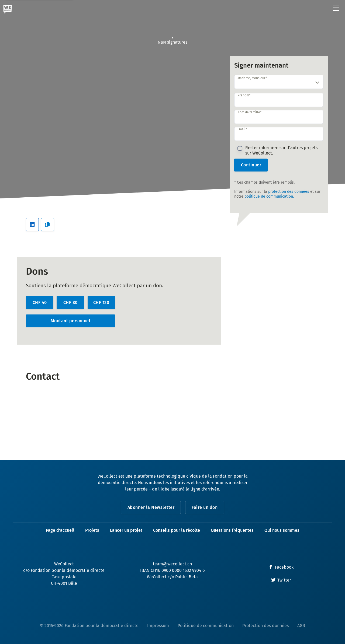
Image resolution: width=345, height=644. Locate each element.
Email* (242, 129)
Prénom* (244, 95)
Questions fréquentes (232, 530)
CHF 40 (40, 302)
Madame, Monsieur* (252, 78)
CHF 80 (70, 302)
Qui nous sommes (282, 530)
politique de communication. (269, 196)
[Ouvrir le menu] (336, 8)
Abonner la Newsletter (151, 507)
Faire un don (205, 507)
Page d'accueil (60, 530)
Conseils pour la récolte (177, 530)
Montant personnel (71, 321)
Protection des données (265, 626)
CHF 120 (101, 302)
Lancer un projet (126, 530)
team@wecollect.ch (172, 564)
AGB (301, 626)
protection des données (289, 192)
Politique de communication (206, 626)
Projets (92, 530)
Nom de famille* (249, 112)
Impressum (158, 626)
